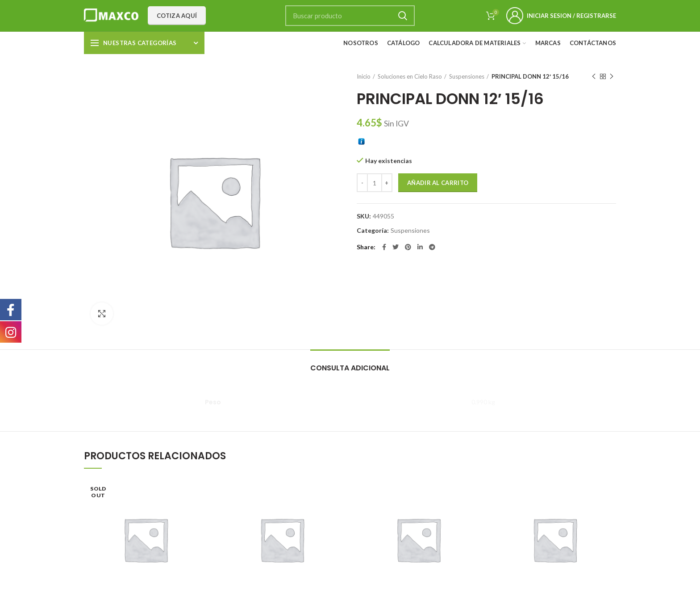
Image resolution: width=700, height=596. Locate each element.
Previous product (594, 77)
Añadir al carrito (438, 183)
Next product (612, 77)
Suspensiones (467, 76)
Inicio (364, 76)
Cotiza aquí (177, 16)
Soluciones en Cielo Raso (410, 76)
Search (403, 16)
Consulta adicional (350, 368)
